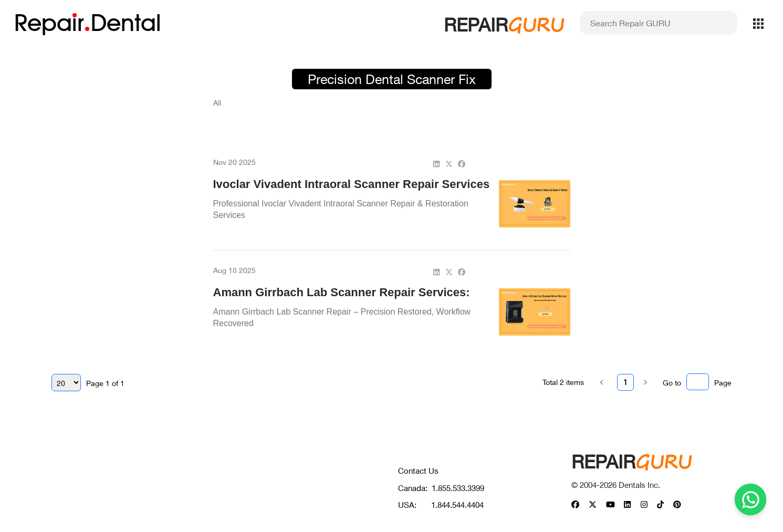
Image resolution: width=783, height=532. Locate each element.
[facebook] (462, 164)
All (217, 103)
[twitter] (449, 164)
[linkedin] (436, 164)
